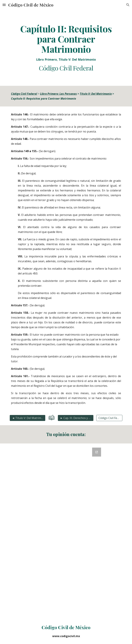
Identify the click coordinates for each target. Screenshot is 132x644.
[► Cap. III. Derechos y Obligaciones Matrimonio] (76, 418)
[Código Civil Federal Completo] (109, 418)
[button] (4, 5)
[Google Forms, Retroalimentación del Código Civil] (66, 531)
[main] (66, 48)
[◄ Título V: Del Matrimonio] (27, 418)
